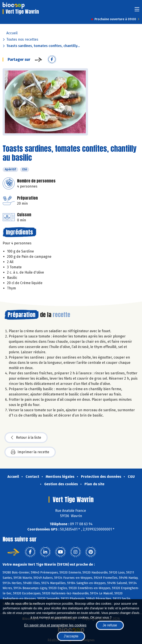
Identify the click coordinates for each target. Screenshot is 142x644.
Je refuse (110, 625)
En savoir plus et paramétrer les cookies (55, 625)
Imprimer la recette (30, 452)
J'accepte (71, 636)
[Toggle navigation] (137, 11)
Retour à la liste (26, 438)
